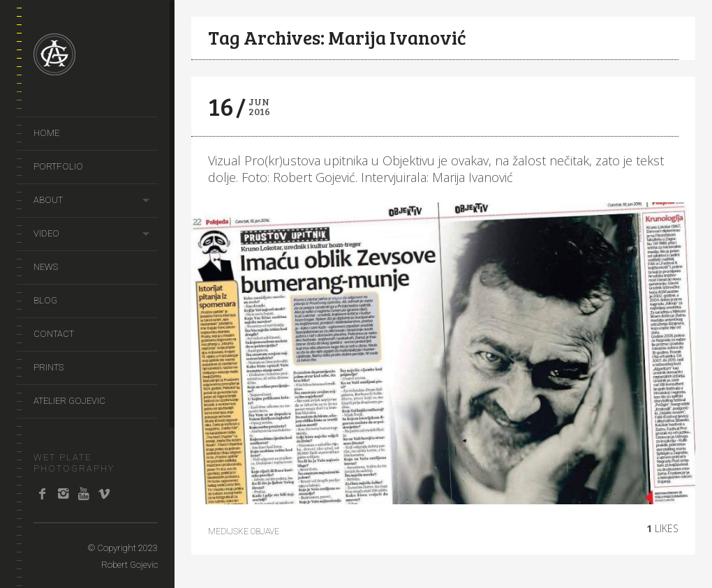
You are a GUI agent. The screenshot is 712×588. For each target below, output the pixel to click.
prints (49, 367)
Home (46, 133)
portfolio (58, 166)
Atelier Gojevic (69, 401)
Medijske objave (244, 532)
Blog (45, 300)
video (46, 233)
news (46, 267)
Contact (54, 334)
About (48, 200)
